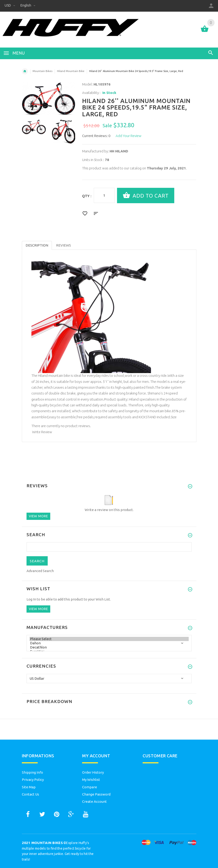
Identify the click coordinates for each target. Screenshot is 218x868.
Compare (90, 787)
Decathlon (109, 647)
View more (38, 516)
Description (37, 245)
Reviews (64, 245)
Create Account (94, 801)
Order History (93, 772)
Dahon (109, 643)
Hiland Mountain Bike (71, 71)
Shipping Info (32, 772)
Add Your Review (129, 136)
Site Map (29, 787)
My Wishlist (91, 780)
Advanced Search (40, 571)
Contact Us (30, 794)
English (28, 5)
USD (10, 5)
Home (25, 71)
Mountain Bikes (42, 71)
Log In (31, 599)
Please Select (109, 639)
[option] (34, 127)
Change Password (96, 794)
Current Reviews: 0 (96, 136)
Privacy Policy (33, 780)
